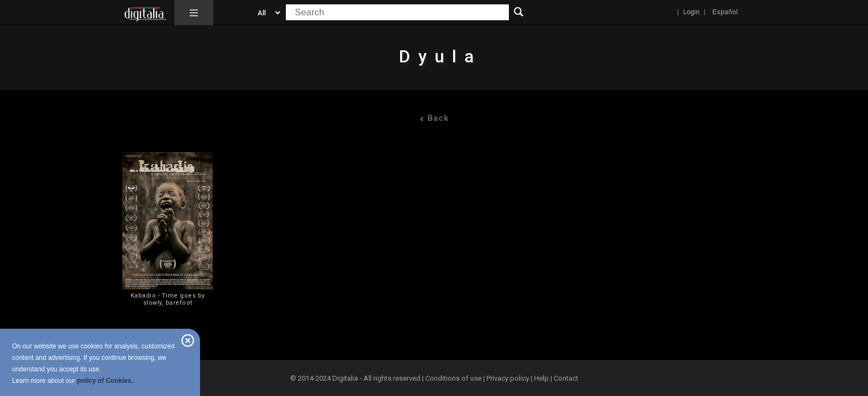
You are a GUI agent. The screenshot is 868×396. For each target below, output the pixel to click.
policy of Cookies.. (106, 381)
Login (691, 12)
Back (434, 118)
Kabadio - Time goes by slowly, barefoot (168, 299)
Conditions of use (454, 378)
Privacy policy (508, 378)
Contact (566, 378)
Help (541, 378)
